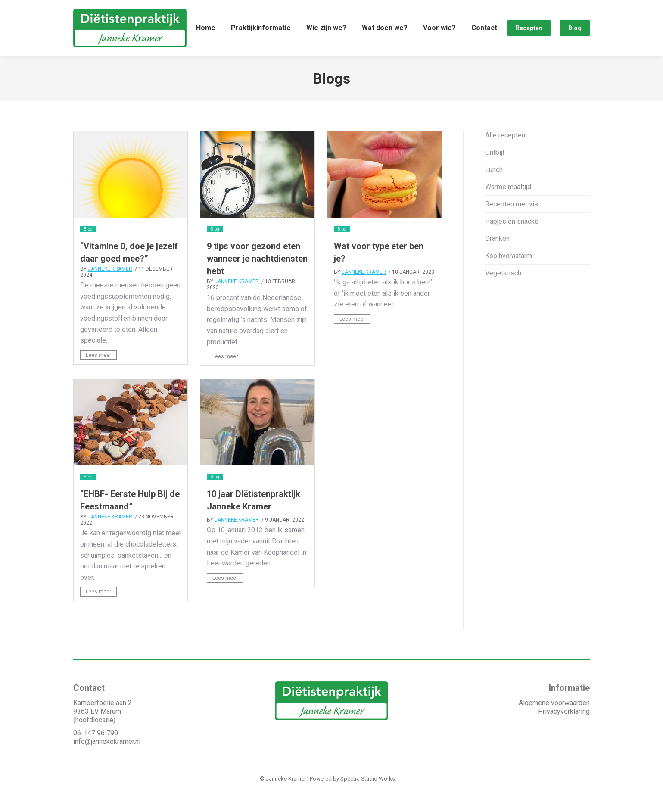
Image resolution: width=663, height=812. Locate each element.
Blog (88, 250)
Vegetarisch (503, 294)
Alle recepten (505, 156)
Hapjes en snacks (512, 242)
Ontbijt (495, 173)
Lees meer (98, 376)
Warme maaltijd (508, 208)
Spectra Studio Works (368, 799)
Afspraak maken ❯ (560, 10)
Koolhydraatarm (509, 276)
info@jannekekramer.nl (107, 762)
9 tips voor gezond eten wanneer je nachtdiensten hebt (257, 279)
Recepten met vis (512, 225)
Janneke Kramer (110, 290)
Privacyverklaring (564, 732)
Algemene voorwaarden (554, 723)
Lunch (494, 190)
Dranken (497, 259)
